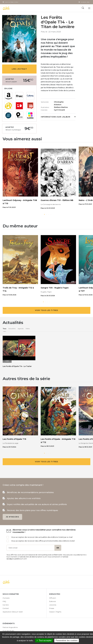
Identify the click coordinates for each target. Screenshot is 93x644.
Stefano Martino (61, 107)
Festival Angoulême (10, 627)
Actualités (12, 329)
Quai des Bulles (8, 631)
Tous (4, 329)
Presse (52, 608)
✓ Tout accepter (44, 640)
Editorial (53, 601)
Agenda (21, 329)
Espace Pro (85, 2)
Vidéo (28, 329)
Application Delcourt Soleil (13, 612)
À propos (6, 598)
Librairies (53, 605)
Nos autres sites (12, 2)
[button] (44, 214)
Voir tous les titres (47, 310)
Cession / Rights (55, 612)
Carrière (6, 605)
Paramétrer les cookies (67, 640)
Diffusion (53, 598)
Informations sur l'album (58, 117)
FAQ (4, 601)
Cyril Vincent (59, 110)
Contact (6, 608)
